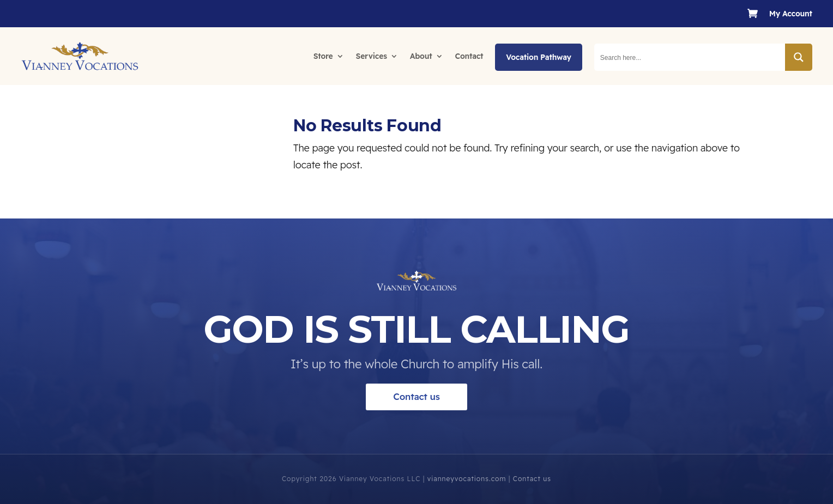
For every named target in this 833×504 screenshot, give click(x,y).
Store (323, 56)
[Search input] (690, 57)
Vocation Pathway (538, 57)
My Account (791, 14)
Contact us (417, 413)
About (421, 56)
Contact (469, 56)
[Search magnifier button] (799, 57)
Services (372, 56)
